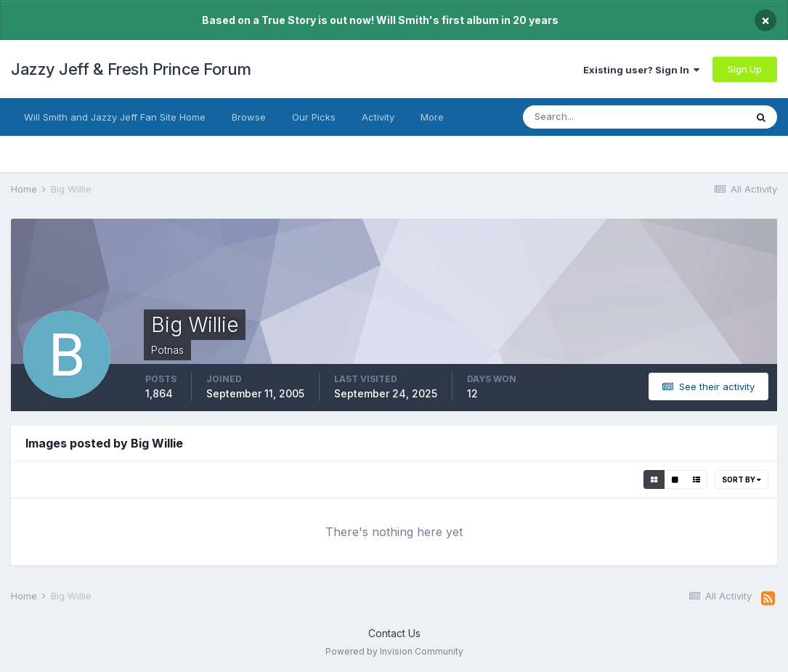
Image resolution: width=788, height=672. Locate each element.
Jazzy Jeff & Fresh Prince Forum (131, 69)
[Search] (594, 117)
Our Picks (314, 117)
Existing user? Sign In (641, 70)
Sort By (742, 479)
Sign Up (745, 69)
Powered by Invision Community (394, 651)
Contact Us (394, 633)
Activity (378, 117)
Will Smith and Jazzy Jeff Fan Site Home (115, 117)
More (432, 117)
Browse (249, 117)
